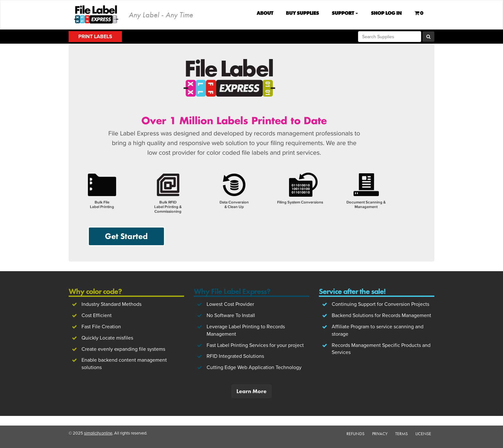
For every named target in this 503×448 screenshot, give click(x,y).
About (265, 13)
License (423, 434)
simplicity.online (98, 433)
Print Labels (95, 37)
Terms (401, 434)
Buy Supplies (302, 13)
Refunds (355, 434)
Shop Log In (386, 13)
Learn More (251, 391)
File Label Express (97, 14)
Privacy (380, 434)
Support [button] (345, 13)
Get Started (126, 236)
